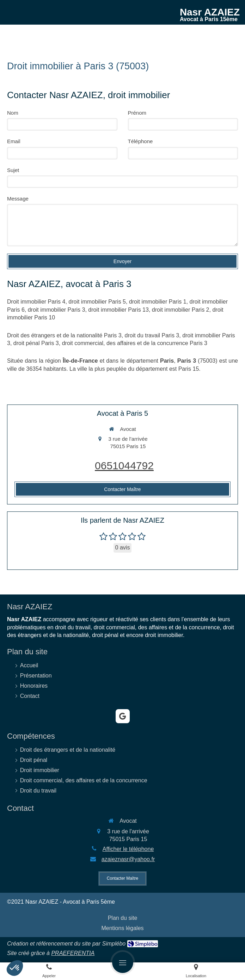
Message (18, 199)
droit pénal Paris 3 (36, 343)
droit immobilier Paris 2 (181, 310)
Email (14, 141)
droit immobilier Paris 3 (57, 310)
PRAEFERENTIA (73, 953)
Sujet (13, 170)
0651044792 (124, 466)
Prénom (137, 113)
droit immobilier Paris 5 (97, 302)
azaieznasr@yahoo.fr (128, 859)
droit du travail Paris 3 (152, 335)
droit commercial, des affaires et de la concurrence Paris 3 (135, 343)
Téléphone (140, 141)
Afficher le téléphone (128, 849)
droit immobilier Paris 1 (158, 302)
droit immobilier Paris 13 (118, 310)
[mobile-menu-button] (123, 962)
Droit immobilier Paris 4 (36, 302)
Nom (13, 113)
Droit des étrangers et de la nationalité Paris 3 (64, 335)
